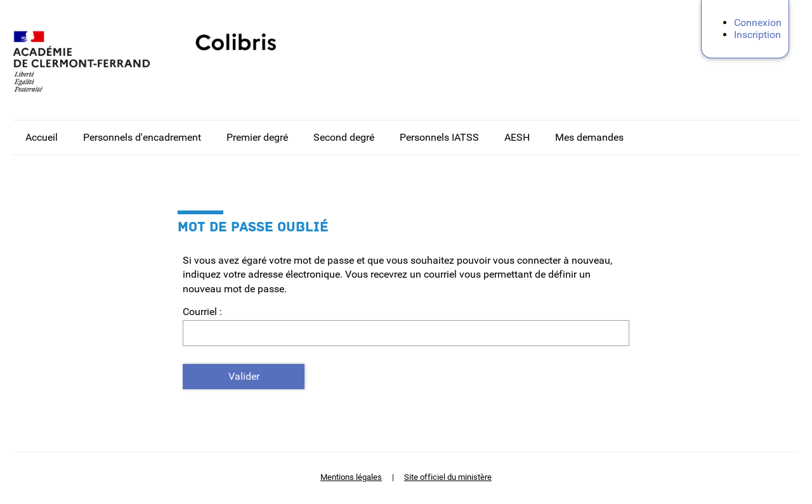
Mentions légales (351, 477)
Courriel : (202, 312)
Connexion (758, 23)
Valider (244, 376)
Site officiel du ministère (448, 477)
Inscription (757, 35)
